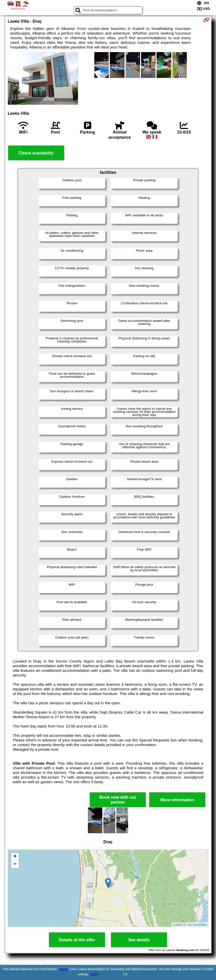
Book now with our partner (118, 800)
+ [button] (15, 857)
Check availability (36, 153)
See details (139, 940)
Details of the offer (77, 940)
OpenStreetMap (197, 925)
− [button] (15, 864)
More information (177, 800)
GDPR (94, 974)
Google (63, 969)
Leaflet (177, 925)
